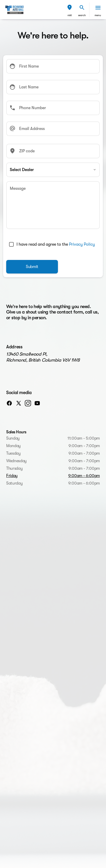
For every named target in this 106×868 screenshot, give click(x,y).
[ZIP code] (53, 151)
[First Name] (53, 66)
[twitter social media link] (19, 403)
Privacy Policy (82, 244)
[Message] (53, 205)
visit (70, 15)
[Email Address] (53, 129)
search (82, 15)
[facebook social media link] (9, 403)
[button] (70, 10)
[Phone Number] (53, 108)
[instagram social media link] (28, 403)
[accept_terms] (11, 244)
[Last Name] (53, 87)
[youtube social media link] (37, 403)
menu (98, 15)
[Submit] (32, 267)
